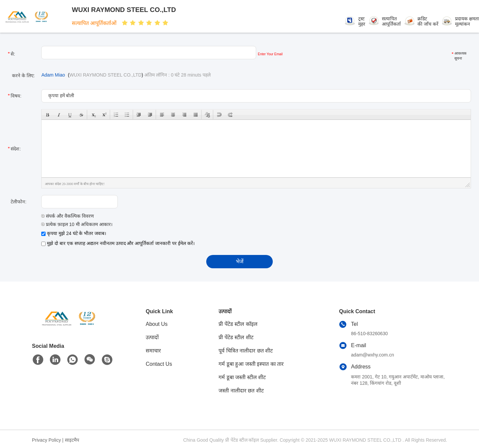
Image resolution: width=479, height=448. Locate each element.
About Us (157, 324)
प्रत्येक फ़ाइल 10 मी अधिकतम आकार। (77, 224)
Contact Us (159, 364)
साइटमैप (72, 440)
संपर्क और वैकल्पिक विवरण (68, 216)
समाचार (153, 351)
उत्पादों (152, 337)
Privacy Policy (46, 440)
